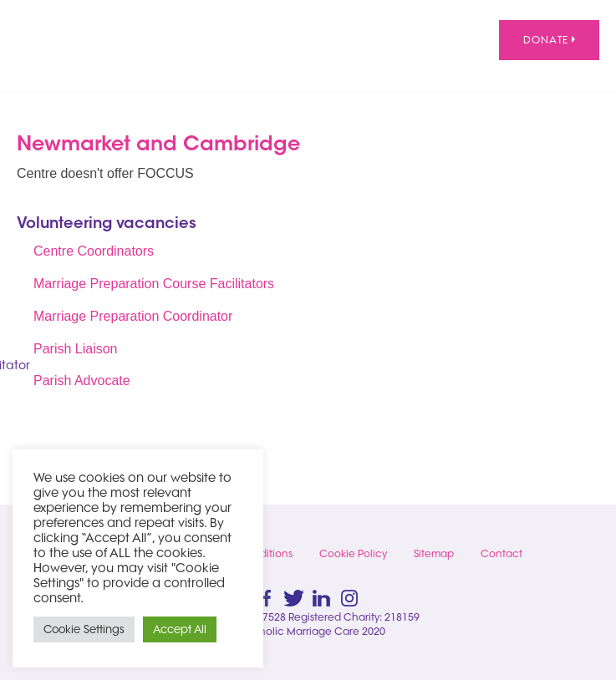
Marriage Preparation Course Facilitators (154, 284)
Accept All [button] (180, 629)
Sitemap (434, 553)
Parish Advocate (82, 381)
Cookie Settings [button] (84, 629)
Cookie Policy (353, 553)
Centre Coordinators (94, 251)
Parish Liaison (76, 349)
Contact (501, 553)
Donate (549, 40)
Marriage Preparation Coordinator (133, 316)
